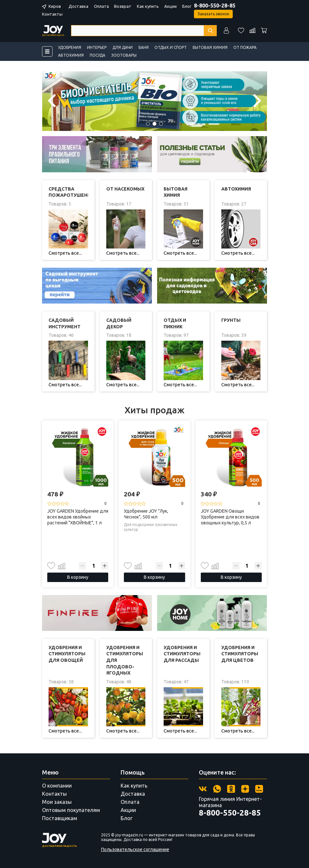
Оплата (101, 6)
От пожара (245, 47)
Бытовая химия (210, 47)
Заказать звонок (213, 14)
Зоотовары (124, 55)
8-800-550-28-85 (215, 6)
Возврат (123, 6)
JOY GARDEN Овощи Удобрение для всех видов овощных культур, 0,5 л (230, 517)
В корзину (78, 577)
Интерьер (97, 47)
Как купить (148, 6)
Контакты (52, 14)
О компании (57, 786)
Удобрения (70, 47)
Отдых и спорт (171, 47)
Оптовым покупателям (71, 810)
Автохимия (71, 55)
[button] (148, 124)
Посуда (97, 55)
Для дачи (123, 47)
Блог (187, 6)
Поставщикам (60, 818)
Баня (144, 47)
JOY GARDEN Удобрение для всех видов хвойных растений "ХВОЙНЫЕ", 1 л (78, 517)
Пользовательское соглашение (135, 849)
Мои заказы (57, 802)
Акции (170, 6)
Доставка (78, 6)
